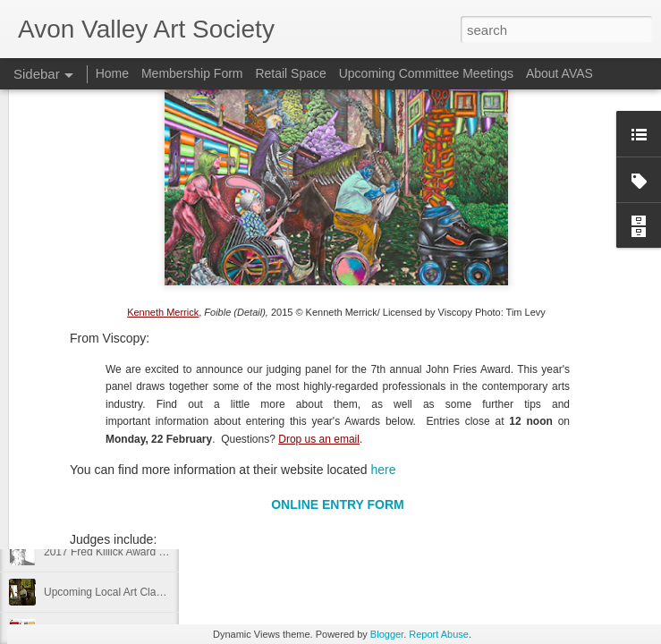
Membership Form (192, 73)
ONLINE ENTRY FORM (338, 365)
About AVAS (559, 73)
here (383, 330)
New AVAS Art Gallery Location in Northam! (147, 431)
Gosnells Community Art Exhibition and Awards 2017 (169, 471)
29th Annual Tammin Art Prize (114, 512)
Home (112, 73)
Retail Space (290, 73)
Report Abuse (439, 634)
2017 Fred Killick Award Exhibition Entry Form (153, 552)
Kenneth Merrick (163, 173)
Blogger (387, 634)
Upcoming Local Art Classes (111, 592)
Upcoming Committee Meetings (426, 73)
